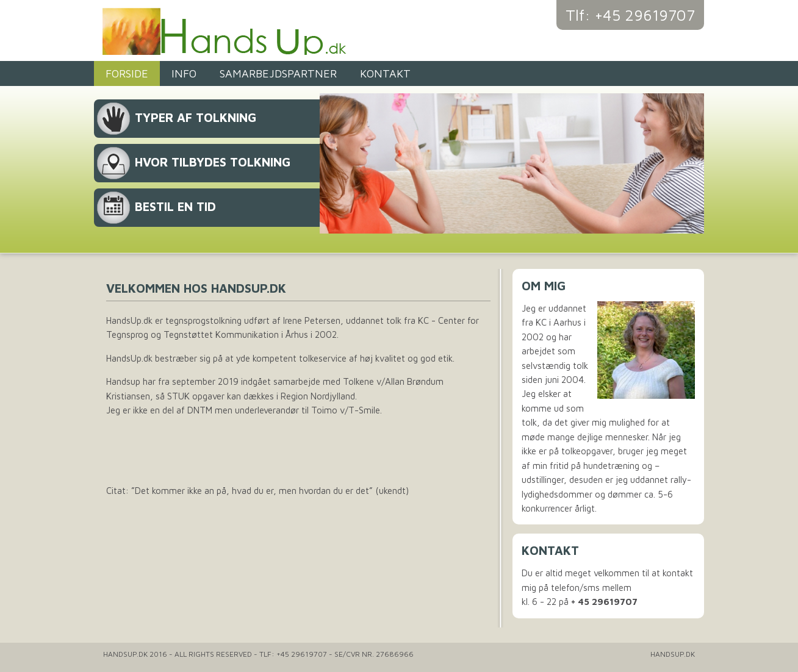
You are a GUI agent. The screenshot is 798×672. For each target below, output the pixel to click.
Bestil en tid (175, 206)
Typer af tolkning (196, 117)
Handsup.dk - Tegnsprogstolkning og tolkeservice (253, 30)
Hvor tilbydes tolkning (213, 162)
